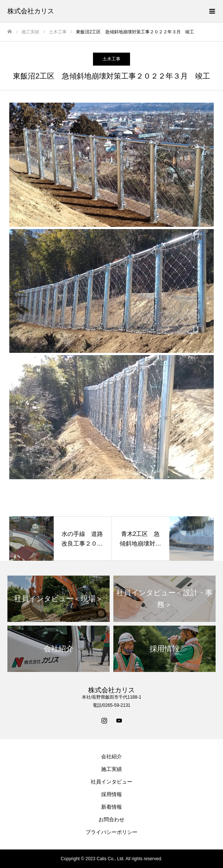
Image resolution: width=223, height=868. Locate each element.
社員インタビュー (111, 782)
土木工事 (111, 59)
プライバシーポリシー (111, 832)
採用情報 (111, 794)
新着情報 (111, 807)
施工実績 (111, 769)
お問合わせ (111, 819)
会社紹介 (111, 756)
